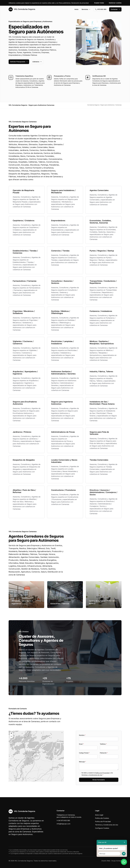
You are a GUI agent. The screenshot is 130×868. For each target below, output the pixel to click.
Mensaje (82, 762)
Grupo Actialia (116, 861)
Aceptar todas (99, 3)
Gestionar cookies (115, 3)
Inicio (76, 9)
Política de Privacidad (102, 773)
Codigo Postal (84, 753)
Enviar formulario (99, 780)
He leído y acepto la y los (97, 774)
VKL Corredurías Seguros (22, 9)
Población (104, 753)
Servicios (86, 9)
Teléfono (103, 744)
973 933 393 (101, 9)
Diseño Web (106, 861)
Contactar (115, 9)
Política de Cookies (102, 818)
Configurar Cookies (102, 828)
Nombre (82, 735)
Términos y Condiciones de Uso (92, 775)
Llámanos (37, 62)
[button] (36, 756)
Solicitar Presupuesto (19, 62)
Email (81, 744)
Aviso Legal (99, 815)
